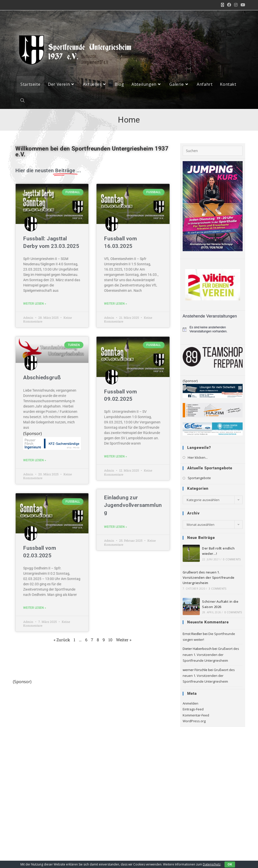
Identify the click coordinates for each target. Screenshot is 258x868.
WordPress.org (194, 722)
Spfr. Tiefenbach (34, 773)
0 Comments (232, 560)
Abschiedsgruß (42, 379)
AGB (223, 858)
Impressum (142, 858)
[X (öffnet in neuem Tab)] (222, 5)
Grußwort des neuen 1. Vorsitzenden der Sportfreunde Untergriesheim (209, 578)
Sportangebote (199, 479)
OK (230, 864)
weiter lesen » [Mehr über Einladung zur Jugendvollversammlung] (116, 528)
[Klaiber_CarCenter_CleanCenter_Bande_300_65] (213, 429)
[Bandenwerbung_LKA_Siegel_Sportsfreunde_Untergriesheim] (213, 391)
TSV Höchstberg (34, 789)
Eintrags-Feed (193, 710)
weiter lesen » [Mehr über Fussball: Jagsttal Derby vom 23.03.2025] (35, 305)
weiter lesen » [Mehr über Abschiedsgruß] (35, 461)
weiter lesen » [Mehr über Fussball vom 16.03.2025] (116, 305)
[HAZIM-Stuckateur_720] (213, 411)
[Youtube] (23, 839)
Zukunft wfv (31, 797)
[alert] (213, 330)
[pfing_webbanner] (52, 444)
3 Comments (217, 589)
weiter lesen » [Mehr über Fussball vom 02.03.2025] (35, 609)
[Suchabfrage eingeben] (213, 152)
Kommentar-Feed (196, 716)
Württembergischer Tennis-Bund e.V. (40, 808)
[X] (23, 826)
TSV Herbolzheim (35, 781)
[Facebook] (36, 826)
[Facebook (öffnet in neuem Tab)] (229, 5)
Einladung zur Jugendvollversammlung (133, 506)
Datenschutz (212, 864)
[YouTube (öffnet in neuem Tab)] (242, 5)
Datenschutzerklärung (174, 858)
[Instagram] (49, 826)
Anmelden (190, 704)
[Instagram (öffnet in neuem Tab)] (236, 5)
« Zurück (62, 641)
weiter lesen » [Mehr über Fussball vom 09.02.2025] (116, 457)
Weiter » (124, 641)
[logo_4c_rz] (93, 690)
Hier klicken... (198, 458)
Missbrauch (205, 858)
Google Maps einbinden (146, 813)
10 (110, 641)
